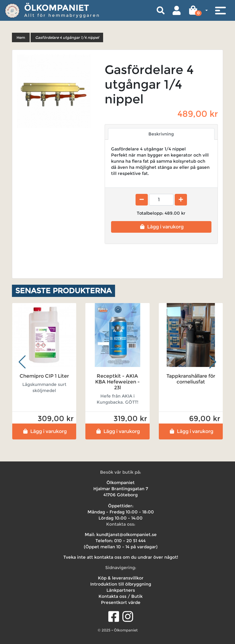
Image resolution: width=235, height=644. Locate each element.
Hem (21, 37)
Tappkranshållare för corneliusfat (191, 379)
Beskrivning (161, 134)
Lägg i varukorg (161, 227)
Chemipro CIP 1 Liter (44, 376)
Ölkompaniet (57, 8)
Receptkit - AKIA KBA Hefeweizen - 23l (117, 382)
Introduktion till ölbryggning (121, 584)
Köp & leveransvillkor (121, 578)
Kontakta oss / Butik (121, 596)
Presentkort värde (121, 602)
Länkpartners (121, 590)
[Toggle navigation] (220, 10)
